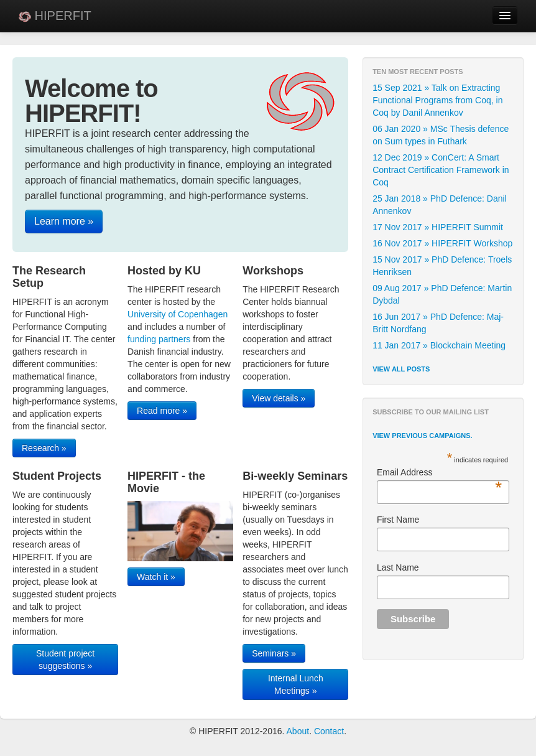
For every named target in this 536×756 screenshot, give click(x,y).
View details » (279, 398)
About (298, 731)
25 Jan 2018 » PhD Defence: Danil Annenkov (440, 205)
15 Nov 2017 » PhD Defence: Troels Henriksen (442, 266)
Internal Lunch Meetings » (296, 684)
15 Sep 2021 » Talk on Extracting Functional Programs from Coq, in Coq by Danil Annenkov (437, 100)
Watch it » (156, 577)
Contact (329, 731)
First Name (398, 520)
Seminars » (274, 653)
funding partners (159, 339)
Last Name (398, 567)
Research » (44, 448)
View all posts (401, 369)
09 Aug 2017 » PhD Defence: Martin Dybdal (442, 294)
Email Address (439, 473)
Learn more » (64, 221)
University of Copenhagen (178, 314)
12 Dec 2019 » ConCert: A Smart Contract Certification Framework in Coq (441, 170)
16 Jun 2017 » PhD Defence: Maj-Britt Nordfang (438, 323)
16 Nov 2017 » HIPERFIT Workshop (442, 243)
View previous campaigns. (423, 436)
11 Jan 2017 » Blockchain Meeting (439, 345)
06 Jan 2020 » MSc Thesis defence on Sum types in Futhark (441, 135)
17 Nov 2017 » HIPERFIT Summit (438, 227)
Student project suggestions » (65, 660)
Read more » (162, 411)
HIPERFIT (55, 16)
